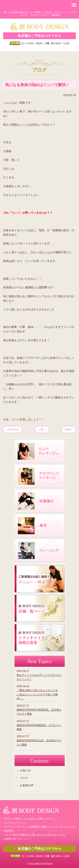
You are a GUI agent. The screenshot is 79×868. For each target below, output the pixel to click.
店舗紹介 (24, 835)
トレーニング (55, 827)
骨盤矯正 (35, 827)
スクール (68, 827)
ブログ (24, 778)
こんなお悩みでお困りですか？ (38, 819)
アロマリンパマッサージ (16, 827)
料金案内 (8, 831)
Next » (69, 429)
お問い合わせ (37, 835)
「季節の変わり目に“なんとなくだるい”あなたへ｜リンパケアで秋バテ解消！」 (37, 694)
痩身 (44, 827)
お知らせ (25, 770)
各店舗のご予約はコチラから (40, 36)
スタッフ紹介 (11, 835)
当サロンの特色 (12, 819)
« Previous (13, 429)
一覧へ (42, 429)
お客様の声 (27, 785)
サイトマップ (24, 839)
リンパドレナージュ (14, 823)
